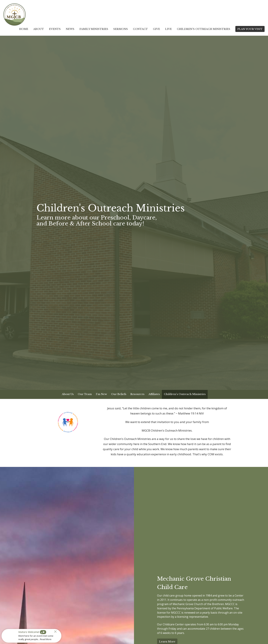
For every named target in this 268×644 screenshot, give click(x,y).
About (39, 29)
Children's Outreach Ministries (204, 29)
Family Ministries (94, 29)
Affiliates (154, 394)
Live (168, 29)
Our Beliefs (119, 394)
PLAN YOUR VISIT (250, 29)
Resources (137, 394)
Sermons (121, 29)
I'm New (101, 394)
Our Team (85, 394)
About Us (68, 394)
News (70, 29)
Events (55, 29)
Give (156, 29)
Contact (140, 29)
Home (24, 29)
